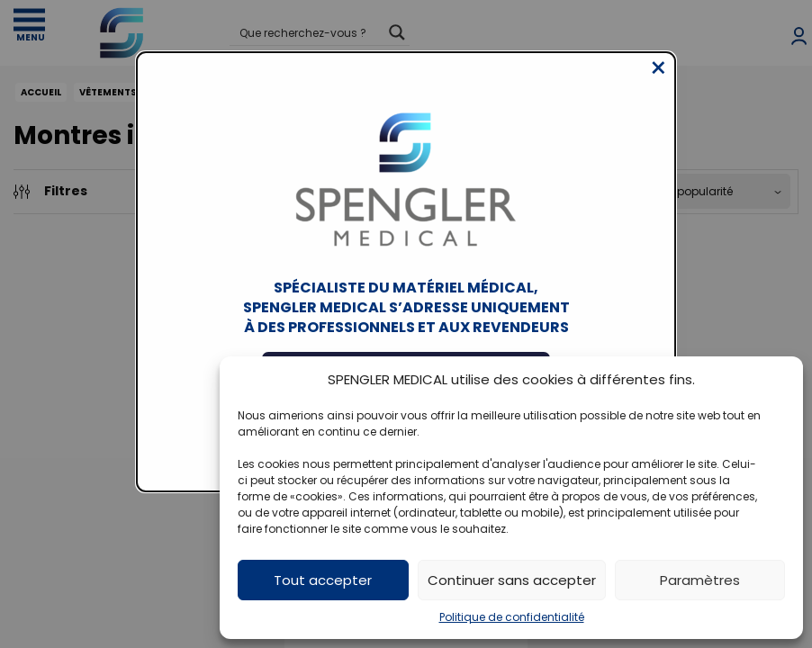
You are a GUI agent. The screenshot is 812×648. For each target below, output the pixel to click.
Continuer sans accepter (512, 580)
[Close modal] (659, 82)
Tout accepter (323, 580)
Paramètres (700, 580)
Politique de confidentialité (512, 617)
